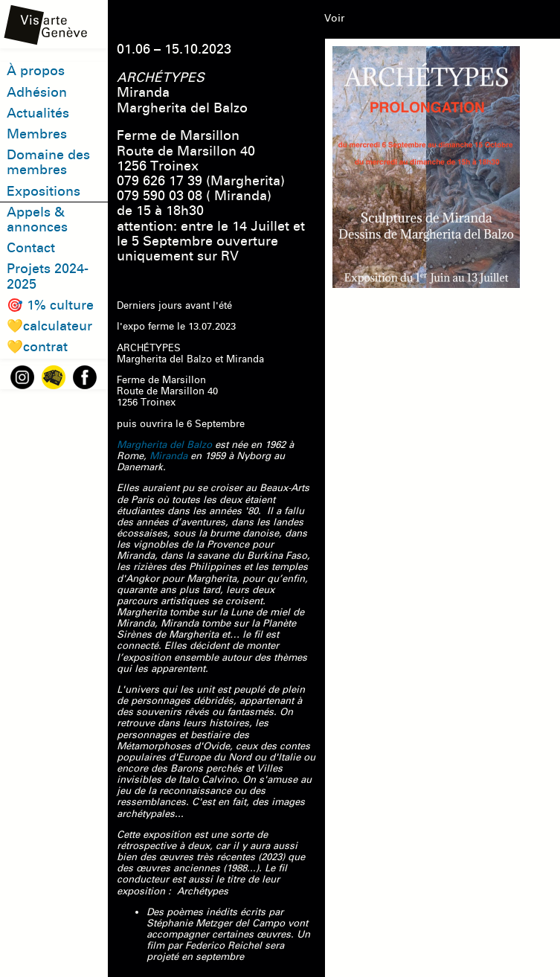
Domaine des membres (48, 163)
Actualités (38, 113)
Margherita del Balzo (164, 445)
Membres (37, 134)
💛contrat (37, 347)
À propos (36, 71)
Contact (31, 248)
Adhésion (37, 93)
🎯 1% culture (50, 305)
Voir (334, 18)
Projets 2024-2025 (48, 276)
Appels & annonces (37, 220)
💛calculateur (49, 326)
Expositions (44, 192)
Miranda (168, 456)
